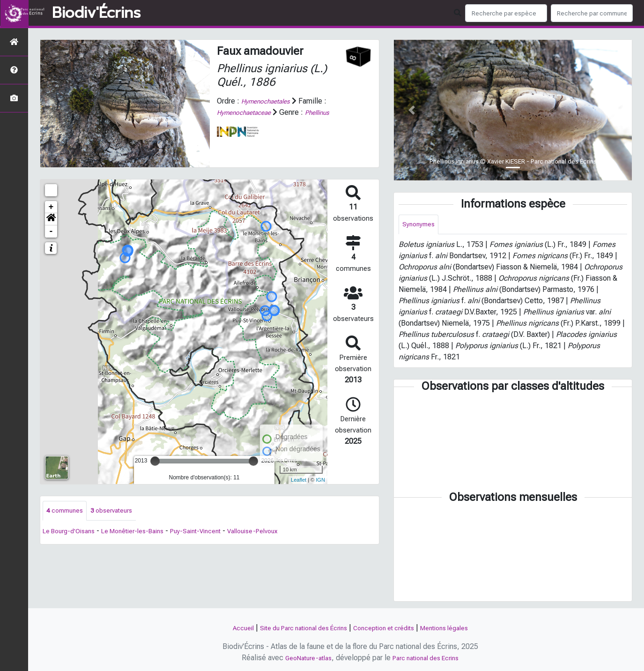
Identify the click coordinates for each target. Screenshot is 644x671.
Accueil (226, 628)
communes (67, 511)
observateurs (120, 511)
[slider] (155, 461)
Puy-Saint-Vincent (218, 533)
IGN (320, 480)
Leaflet (299, 480)
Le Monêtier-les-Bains (146, 533)
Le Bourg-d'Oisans (73, 533)
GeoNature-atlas (302, 658)
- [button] (51, 231)
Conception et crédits (389, 628)
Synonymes (421, 225)
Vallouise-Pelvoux (283, 533)
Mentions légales (459, 628)
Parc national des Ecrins (429, 658)
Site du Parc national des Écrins (296, 628)
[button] (51, 219)
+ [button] (51, 207)
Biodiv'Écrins (96, 13)
